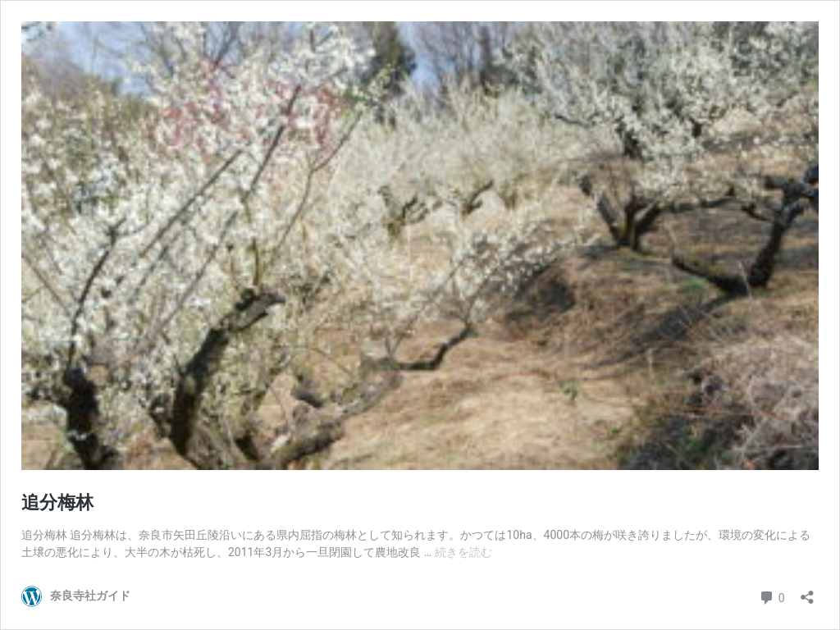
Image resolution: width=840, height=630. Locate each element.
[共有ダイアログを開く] (807, 592)
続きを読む (463, 552)
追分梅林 (57, 502)
